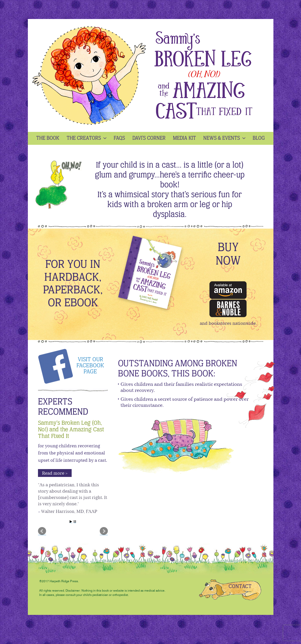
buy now (228, 255)
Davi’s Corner (149, 138)
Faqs (119, 138)
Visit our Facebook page (90, 366)
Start (71, 522)
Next (104, 531)
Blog (259, 138)
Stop (75, 522)
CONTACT (240, 587)
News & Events (225, 138)
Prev (42, 531)
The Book (48, 138)
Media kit (184, 138)
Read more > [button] (55, 473)
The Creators (87, 138)
